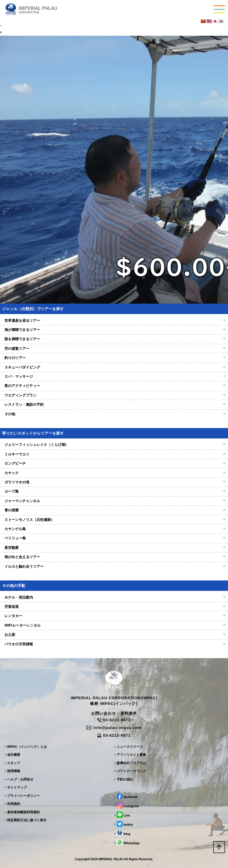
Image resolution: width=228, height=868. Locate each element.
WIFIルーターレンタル (114, 625)
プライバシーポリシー (22, 796)
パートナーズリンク (130, 771)
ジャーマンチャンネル (114, 501)
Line (122, 815)
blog (122, 833)
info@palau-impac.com (114, 728)
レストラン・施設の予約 (114, 405)
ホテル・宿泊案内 (114, 597)
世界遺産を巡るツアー (114, 321)
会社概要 (12, 755)
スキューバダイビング (114, 367)
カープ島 (114, 491)
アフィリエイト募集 (130, 755)
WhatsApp (127, 842)
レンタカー (114, 616)
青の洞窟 (114, 510)
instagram (126, 805)
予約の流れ (123, 779)
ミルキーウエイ (114, 454)
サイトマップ (16, 787)
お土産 (114, 635)
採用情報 (12, 771)
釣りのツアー (114, 358)
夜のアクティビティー (114, 386)
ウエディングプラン (114, 395)
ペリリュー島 (114, 538)
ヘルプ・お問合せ (19, 779)
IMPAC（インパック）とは (26, 747)
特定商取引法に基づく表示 (25, 820)
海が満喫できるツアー (114, 330)
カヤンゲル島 (114, 529)
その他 (114, 414)
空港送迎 (114, 607)
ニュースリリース (128, 747)
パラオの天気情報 (114, 644)
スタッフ (12, 763)
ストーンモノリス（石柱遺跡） (114, 520)
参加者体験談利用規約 (22, 812)
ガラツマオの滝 (114, 482)
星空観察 (114, 548)
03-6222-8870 (114, 720)
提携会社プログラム (130, 763)
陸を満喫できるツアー (114, 339)
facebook (126, 796)
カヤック (114, 473)
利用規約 (12, 804)
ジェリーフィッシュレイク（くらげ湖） (114, 445)
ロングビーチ (114, 463)
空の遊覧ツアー (114, 349)
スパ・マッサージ (114, 377)
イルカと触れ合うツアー (114, 566)
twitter (124, 824)
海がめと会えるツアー (114, 557)
